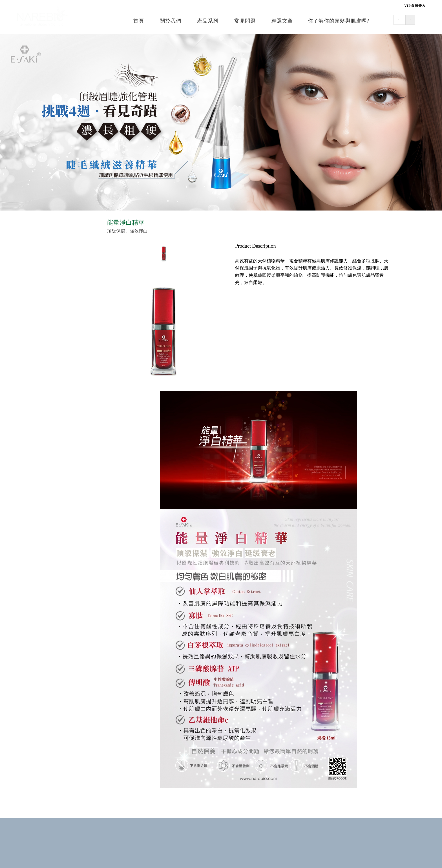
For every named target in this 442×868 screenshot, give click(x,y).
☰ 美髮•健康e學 (50, 225)
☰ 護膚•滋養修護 (51, 348)
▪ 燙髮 (41, 484)
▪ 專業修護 (46, 474)
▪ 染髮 (41, 495)
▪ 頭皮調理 (46, 463)
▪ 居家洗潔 (46, 407)
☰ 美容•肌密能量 (51, 292)
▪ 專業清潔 (46, 453)
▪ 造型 (41, 269)
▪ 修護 (41, 259)
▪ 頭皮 (41, 248)
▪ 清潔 (41, 238)
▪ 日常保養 (46, 305)
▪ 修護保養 (46, 315)
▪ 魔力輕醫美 (48, 326)
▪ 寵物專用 (46, 418)
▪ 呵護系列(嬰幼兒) (54, 361)
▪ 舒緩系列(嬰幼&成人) (58, 372)
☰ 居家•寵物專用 (51, 394)
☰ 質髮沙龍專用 (50, 440)
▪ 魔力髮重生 (48, 505)
